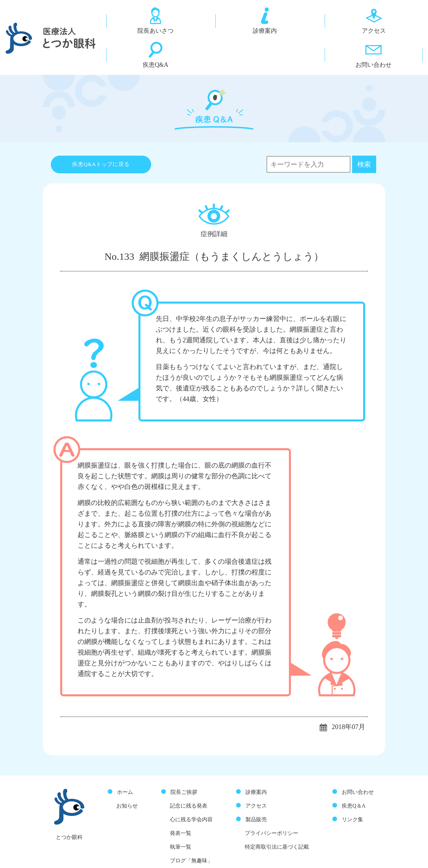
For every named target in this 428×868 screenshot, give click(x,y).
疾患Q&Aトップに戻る (101, 134)
